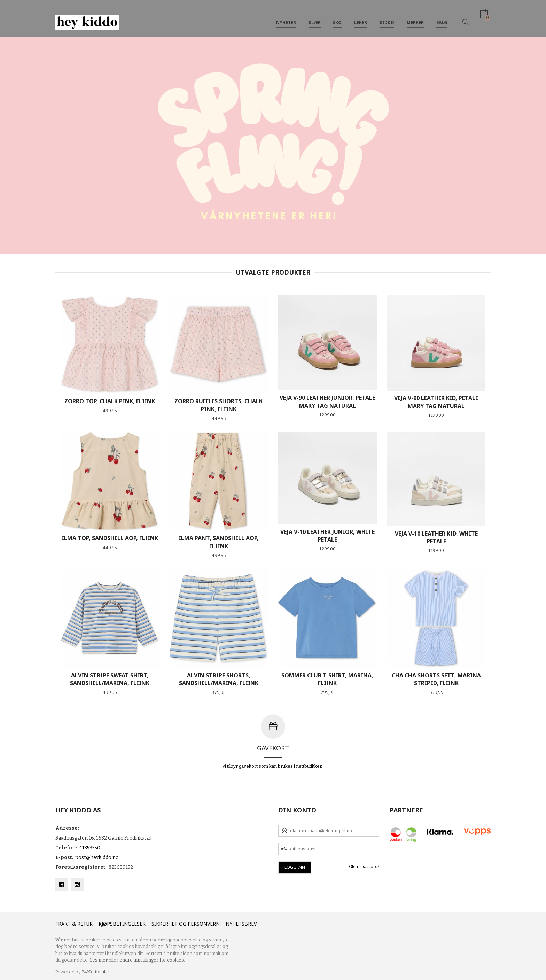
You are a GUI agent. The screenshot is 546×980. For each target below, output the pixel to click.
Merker (415, 17)
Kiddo (387, 17)
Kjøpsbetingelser (122, 924)
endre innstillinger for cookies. (152, 960)
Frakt (63, 924)
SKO (337, 17)
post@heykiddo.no (97, 857)
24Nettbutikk (95, 972)
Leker (361, 17)
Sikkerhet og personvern (186, 924)
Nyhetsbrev (241, 924)
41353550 (90, 848)
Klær (315, 17)
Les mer (99, 960)
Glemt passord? (364, 867)
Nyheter (286, 17)
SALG (442, 17)
